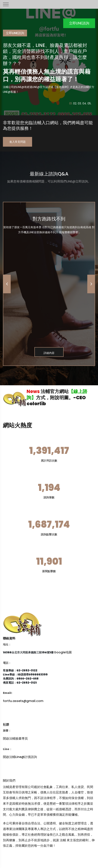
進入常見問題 (17, 142)
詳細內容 (49, 353)
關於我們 (9, 781)
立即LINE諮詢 (79, 23)
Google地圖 (63, 652)
